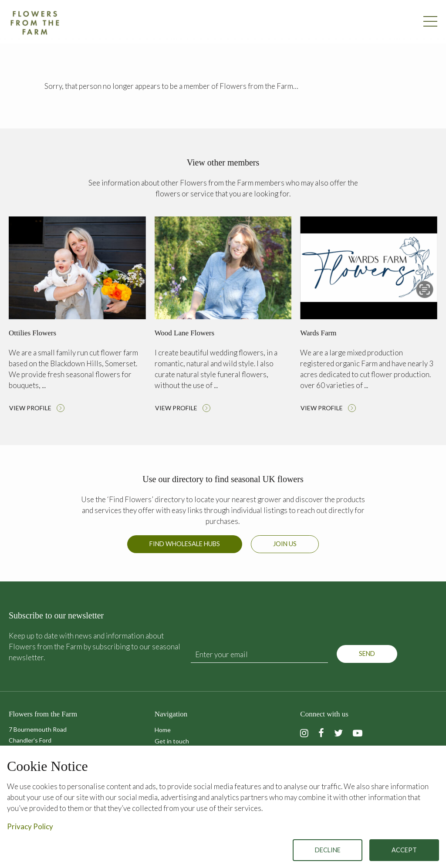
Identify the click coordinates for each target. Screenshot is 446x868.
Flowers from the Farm (35, 23)
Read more (77, 317)
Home (163, 730)
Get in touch (172, 741)
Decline (328, 850)
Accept (404, 850)
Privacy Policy (30, 826)
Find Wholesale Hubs (185, 544)
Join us (285, 544)
